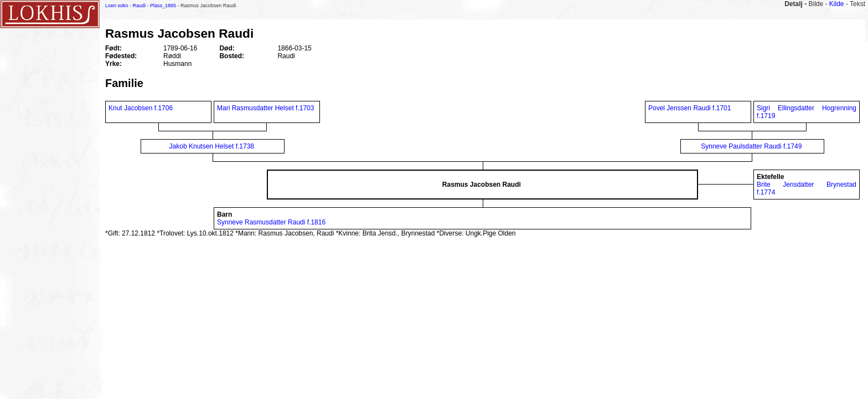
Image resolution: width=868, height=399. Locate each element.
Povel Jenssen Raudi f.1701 (689, 108)
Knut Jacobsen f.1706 (141, 108)
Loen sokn (117, 6)
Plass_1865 (163, 6)
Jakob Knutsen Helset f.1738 (212, 146)
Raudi (139, 6)
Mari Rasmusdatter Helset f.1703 (265, 108)
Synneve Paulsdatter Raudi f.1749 (751, 146)
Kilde (837, 4)
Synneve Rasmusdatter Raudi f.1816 (271, 222)
